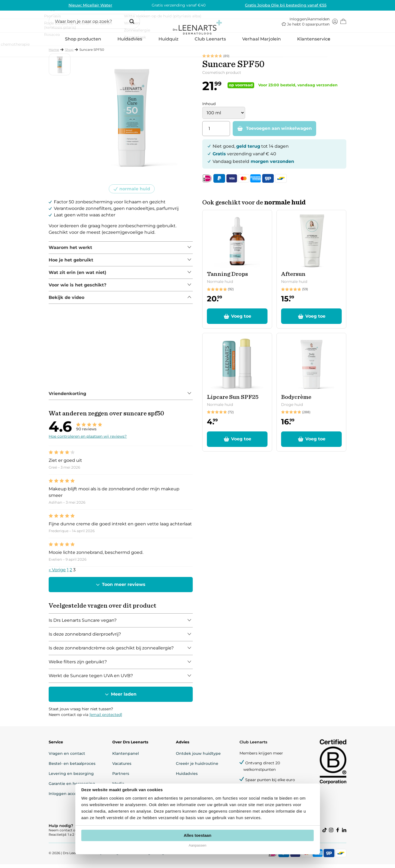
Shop (70, 53)
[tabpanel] (121, 251)
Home (55, 53)
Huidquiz (168, 42)
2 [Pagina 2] (72, 573)
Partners (121, 777)
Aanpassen (197, 845)
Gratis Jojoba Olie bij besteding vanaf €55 (285, 5)
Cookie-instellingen (139, 857)
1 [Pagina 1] (69, 573)
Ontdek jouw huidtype (198, 757)
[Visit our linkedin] (344, 834)
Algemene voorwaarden (179, 857)
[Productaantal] (216, 132)
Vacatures (122, 767)
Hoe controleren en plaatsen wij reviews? (88, 440)
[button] (95, 23)
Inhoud (209, 108)
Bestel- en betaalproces (73, 767)
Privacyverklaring (105, 857)
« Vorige (58, 573)
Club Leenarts (210, 42)
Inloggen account (67, 797)
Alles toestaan (198, 835)
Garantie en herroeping (73, 787)
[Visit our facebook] (337, 834)
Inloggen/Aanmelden (309, 21)
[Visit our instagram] (331, 834)
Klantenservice (314, 42)
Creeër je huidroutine (197, 767)
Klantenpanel (126, 757)
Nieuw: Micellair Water (91, 5)
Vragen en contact (68, 757)
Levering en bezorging (72, 777)
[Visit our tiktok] (324, 834)
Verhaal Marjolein (262, 42)
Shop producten (83, 44)
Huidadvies (130, 44)
